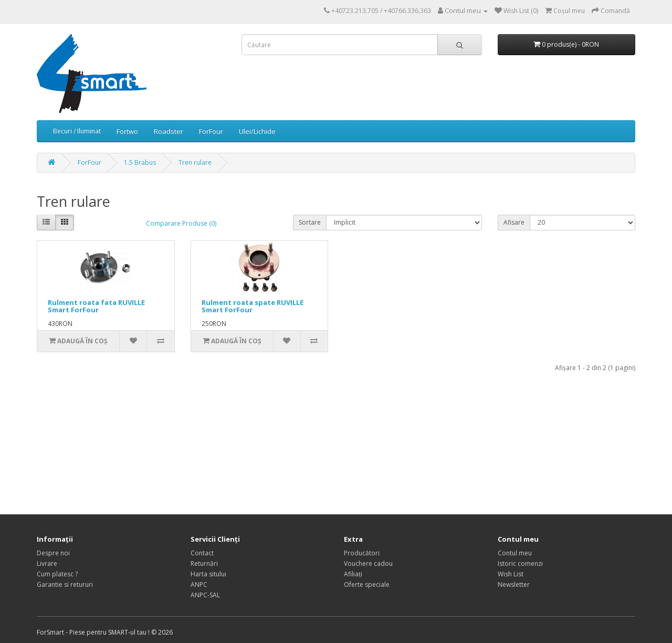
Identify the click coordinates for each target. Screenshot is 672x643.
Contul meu (515, 553)
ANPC (199, 584)
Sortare (310, 222)
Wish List (511, 574)
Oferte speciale (367, 584)
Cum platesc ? (57, 574)
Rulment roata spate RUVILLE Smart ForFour (253, 306)
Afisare (514, 222)
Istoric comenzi (520, 563)
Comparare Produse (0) (181, 223)
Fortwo (127, 131)
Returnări (204, 563)
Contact (202, 553)
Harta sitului (208, 574)
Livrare (47, 563)
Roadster (169, 131)
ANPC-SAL (205, 595)
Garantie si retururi (65, 584)
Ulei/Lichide (257, 131)
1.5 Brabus (140, 162)
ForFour (211, 131)
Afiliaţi (353, 574)
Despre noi (53, 553)
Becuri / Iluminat (77, 131)
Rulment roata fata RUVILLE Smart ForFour (96, 306)
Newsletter (514, 584)
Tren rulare (195, 162)
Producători (362, 553)
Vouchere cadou (368, 563)
